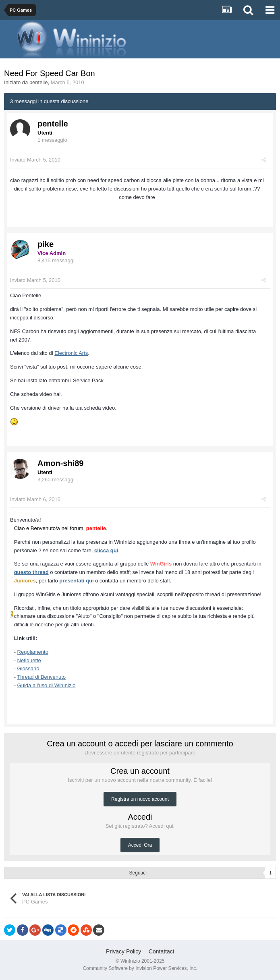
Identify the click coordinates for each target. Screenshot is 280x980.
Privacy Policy (123, 951)
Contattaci (161, 951)
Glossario (28, 668)
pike (46, 244)
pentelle (39, 82)
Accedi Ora (140, 845)
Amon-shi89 (60, 463)
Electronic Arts (71, 353)
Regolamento (33, 652)
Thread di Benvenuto (41, 677)
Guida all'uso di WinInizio (47, 685)
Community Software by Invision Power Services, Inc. (140, 968)
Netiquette (29, 660)
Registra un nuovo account (140, 799)
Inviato (35, 160)
